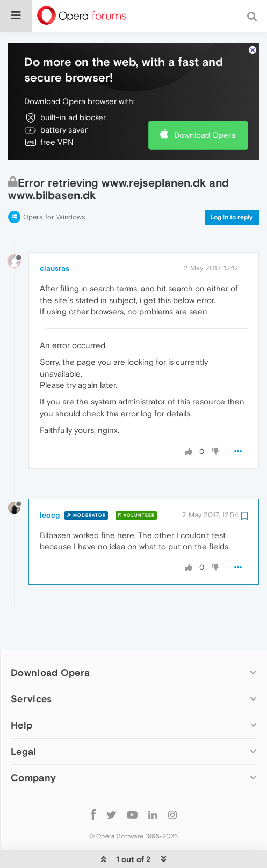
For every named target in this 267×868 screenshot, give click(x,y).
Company (33, 745)
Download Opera (205, 102)
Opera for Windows (54, 184)
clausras (55, 236)
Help (21, 692)
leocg (50, 482)
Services (31, 666)
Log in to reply (232, 185)
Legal (24, 719)
